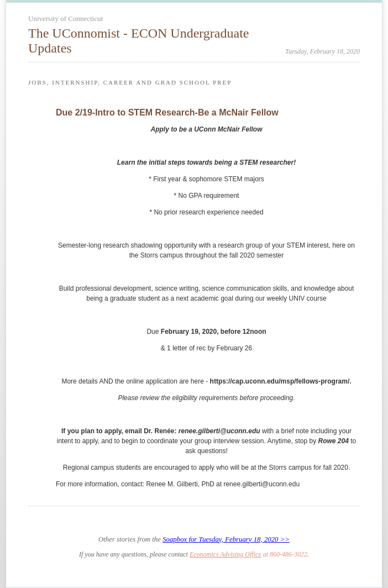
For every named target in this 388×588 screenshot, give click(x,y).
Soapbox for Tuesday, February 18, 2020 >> (226, 539)
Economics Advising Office (226, 554)
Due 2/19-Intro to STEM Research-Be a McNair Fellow (167, 112)
